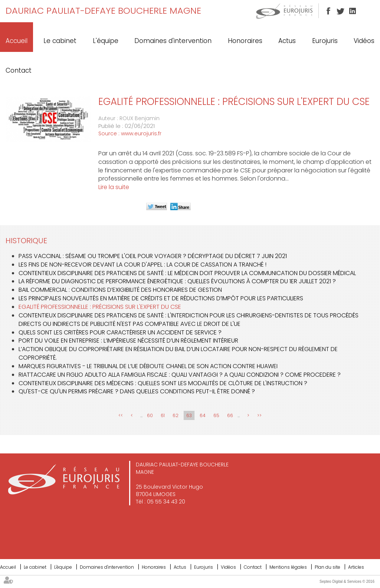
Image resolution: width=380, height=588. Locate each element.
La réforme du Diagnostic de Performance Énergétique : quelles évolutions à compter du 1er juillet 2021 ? (177, 281)
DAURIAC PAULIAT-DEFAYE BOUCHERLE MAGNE (103, 11)
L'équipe (106, 41)
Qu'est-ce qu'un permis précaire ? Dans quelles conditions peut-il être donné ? (137, 391)
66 (230, 415)
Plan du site (327, 567)
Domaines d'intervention (173, 41)
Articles (356, 567)
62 (176, 415)
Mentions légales (288, 567)
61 (163, 415)
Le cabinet (60, 41)
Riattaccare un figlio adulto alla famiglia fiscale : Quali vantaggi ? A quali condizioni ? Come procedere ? (180, 375)
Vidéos (364, 41)
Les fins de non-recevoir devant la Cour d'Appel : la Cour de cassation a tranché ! (142, 265)
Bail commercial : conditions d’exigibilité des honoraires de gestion (120, 290)
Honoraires (245, 41)
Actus (287, 41)
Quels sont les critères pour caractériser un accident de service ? (120, 332)
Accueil (17, 41)
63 (189, 415)
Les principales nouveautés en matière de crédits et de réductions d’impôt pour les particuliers (161, 298)
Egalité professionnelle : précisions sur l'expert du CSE (100, 307)
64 (203, 415)
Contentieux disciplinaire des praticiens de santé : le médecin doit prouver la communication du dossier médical (187, 273)
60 (150, 415)
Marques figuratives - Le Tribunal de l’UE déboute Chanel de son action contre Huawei (148, 366)
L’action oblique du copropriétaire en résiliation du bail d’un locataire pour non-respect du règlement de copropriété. (178, 353)
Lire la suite (114, 187)
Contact (19, 70)
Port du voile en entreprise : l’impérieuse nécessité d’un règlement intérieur (128, 341)
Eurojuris (325, 41)
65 (216, 415)
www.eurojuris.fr (141, 133)
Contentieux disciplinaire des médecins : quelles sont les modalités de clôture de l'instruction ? (163, 383)
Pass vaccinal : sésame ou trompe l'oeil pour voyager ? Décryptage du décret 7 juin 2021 (153, 256)
